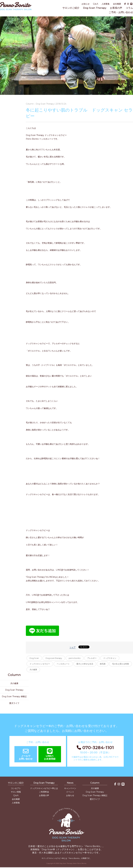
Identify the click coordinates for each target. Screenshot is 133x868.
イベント (70, 792)
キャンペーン (70, 788)
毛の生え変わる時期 (120, 664)
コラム (129, 8)
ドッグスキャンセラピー (40, 664)
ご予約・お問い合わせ (121, 12)
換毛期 (103, 664)
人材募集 (106, 4)
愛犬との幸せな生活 (85, 664)
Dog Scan (34, 658)
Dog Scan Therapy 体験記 (14, 696)
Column (95, 783)
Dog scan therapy (54, 658)
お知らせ (86, 4)
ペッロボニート (63, 664)
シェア (73, 647)
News (70, 783)
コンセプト (16, 788)
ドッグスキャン (110, 658)
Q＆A (96, 4)
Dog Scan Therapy (95, 8)
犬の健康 (33, 670)
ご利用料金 (44, 792)
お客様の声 (116, 8)
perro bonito (75, 658)
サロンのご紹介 (71, 8)
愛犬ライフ (14, 703)
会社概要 (117, 4)
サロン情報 (16, 792)
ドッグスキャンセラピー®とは (44, 788)
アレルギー (92, 658)
